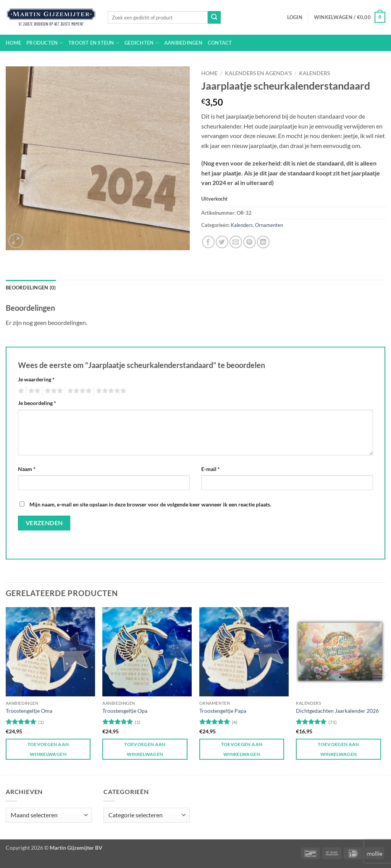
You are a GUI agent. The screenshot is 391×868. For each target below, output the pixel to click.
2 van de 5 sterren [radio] (33, 391)
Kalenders (314, 73)
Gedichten (142, 43)
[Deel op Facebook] (208, 242)
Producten (45, 43)
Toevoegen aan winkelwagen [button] (48, 749)
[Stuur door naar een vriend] (236, 242)
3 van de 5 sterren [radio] (53, 391)
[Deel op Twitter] (222, 242)
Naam (27, 469)
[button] (295, 17)
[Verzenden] (214, 18)
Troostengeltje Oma (29, 711)
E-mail (211, 469)
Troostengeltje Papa (223, 711)
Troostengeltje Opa (125, 711)
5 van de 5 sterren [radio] (110, 391)
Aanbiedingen (183, 43)
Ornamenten (269, 225)
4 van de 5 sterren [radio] (78, 391)
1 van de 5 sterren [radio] (20, 391)
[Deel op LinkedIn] (263, 242)
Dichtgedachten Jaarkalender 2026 (337, 711)
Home (13, 43)
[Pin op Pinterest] (250, 242)
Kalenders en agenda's (258, 73)
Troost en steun (94, 43)
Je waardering (36, 379)
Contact (220, 43)
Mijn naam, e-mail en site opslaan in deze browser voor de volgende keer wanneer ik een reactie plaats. (150, 504)
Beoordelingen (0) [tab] (31, 288)
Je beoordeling (37, 403)
